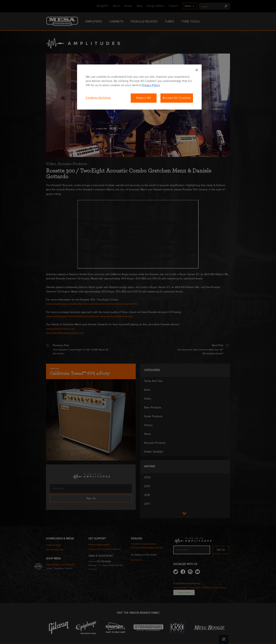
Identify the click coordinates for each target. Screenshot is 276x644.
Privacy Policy (151, 85)
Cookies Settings (98, 98)
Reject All (144, 98)
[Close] (197, 70)
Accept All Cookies (177, 98)
